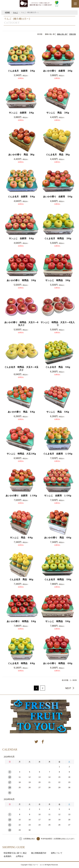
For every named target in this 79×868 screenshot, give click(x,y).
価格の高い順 (62, 34)
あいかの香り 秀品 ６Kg (58, 538)
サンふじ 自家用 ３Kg (21, 113)
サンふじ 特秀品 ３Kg (58, 280)
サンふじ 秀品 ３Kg (58, 113)
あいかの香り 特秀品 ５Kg (21, 621)
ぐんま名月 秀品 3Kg (58, 155)
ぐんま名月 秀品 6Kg (21, 579)
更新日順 (73, 34)
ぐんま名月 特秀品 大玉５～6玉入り (21, 369)
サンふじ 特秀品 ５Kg (58, 621)
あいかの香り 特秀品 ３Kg (21, 280)
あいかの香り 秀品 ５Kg (21, 412)
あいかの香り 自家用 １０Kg (21, 496)
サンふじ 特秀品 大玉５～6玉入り (58, 324)
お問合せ (20, 856)
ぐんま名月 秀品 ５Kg (58, 367)
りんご (15, 12)
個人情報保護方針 (39, 853)
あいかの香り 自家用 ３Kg (58, 71)
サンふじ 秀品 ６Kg (21, 538)
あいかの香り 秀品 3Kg (21, 155)
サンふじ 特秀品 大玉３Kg (21, 454)
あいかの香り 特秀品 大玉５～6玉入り (21, 324)
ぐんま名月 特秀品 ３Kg (58, 238)
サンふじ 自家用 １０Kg (58, 496)
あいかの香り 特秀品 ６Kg (58, 663)
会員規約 (8, 856)
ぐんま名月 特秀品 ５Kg (58, 579)
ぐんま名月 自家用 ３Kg (21, 71)
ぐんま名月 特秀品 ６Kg (21, 663)
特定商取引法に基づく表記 (15, 853)
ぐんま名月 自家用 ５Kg (21, 197)
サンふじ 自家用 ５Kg (21, 238)
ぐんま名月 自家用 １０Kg (58, 454)
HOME (7, 12)
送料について (57, 853)
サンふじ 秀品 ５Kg (58, 412)
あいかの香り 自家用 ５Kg (58, 197)
